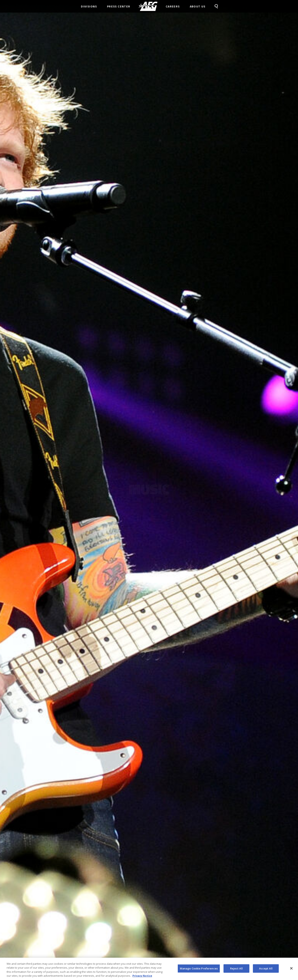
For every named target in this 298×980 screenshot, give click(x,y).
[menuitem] (148, 6)
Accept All (266, 970)
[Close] (291, 970)
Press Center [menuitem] (119, 6)
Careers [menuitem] (173, 6)
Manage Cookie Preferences (199, 970)
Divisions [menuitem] (89, 6)
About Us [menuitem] (198, 6)
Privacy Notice (142, 978)
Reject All (236, 970)
